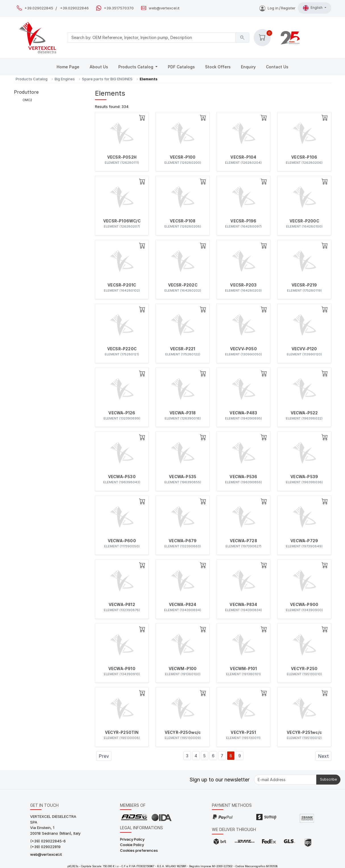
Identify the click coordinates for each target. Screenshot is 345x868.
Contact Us (277, 67)
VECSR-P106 (304, 157)
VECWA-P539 (304, 477)
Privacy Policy (132, 839)
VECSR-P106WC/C (122, 221)
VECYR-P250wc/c (183, 732)
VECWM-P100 (183, 669)
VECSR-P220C (122, 349)
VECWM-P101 (243, 669)
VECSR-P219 (304, 285)
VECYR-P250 (304, 669)
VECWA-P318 (183, 413)
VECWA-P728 (243, 541)
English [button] (313, 8)
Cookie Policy (132, 845)
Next (323, 756)
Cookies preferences (139, 850)
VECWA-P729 (304, 541)
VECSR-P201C (122, 285)
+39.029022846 (74, 8)
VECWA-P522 (304, 413)
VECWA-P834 (243, 605)
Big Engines (65, 79)
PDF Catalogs (181, 67)
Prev (104, 756)
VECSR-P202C (183, 285)
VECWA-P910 (122, 669)
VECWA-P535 (183, 477)
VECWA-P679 (183, 541)
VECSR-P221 (183, 349)
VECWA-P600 (122, 541)
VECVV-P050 (243, 349)
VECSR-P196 (243, 221)
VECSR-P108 (183, 221)
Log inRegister (277, 8)
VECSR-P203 (243, 285)
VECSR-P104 (243, 157)
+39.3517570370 (119, 8)
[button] (262, 38)
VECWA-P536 (243, 477)
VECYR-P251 (243, 732)
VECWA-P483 (243, 413)
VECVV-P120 (304, 349)
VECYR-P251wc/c (304, 732)
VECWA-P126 (122, 413)
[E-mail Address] (285, 780)
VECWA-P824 (183, 605)
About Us (99, 67)
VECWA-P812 (122, 605)
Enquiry (248, 67)
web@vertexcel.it (164, 8)
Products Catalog (136, 67)
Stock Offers (218, 67)
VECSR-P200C (304, 221)
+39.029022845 (39, 8)
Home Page (68, 67)
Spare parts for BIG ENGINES (107, 79)
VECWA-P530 (122, 477)
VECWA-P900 (304, 605)
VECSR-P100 (183, 157)
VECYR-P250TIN (122, 732)
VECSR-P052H (122, 157)
